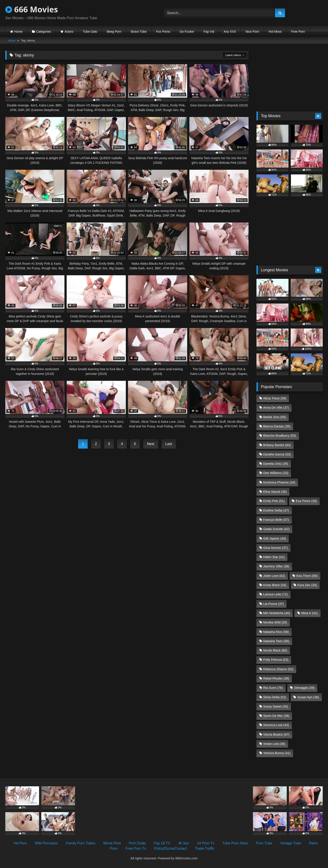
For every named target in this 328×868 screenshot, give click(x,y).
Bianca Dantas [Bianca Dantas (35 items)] (277, 426)
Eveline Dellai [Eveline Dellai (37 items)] (276, 510)
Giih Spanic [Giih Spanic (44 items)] (274, 538)
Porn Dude (137, 843)
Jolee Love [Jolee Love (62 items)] (274, 576)
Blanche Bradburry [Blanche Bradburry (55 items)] (280, 436)
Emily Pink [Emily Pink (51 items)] (274, 501)
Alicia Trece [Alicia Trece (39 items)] (275, 398)
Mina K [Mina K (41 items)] (309, 613)
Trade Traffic (205, 848)
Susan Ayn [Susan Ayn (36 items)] (308, 697)
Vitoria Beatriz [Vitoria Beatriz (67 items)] (276, 734)
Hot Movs (275, 32)
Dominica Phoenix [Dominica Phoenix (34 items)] (279, 482)
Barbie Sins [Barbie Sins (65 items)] (274, 417)
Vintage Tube (291, 843)
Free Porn (298, 32)
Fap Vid (209, 32)
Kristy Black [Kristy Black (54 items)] (275, 585)
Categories (44, 32)
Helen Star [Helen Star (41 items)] (274, 557)
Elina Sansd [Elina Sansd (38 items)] (275, 492)
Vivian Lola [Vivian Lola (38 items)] (274, 744)
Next (151, 444)
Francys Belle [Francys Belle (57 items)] (276, 520)
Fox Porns (163, 32)
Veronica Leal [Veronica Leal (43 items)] (276, 725)
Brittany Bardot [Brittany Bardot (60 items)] (277, 445)
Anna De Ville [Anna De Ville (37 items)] (276, 408)
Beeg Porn (114, 32)
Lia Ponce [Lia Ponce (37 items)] (273, 604)
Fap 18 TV (162, 843)
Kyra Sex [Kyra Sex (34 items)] (307, 585)
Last (169, 444)
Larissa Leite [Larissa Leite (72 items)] (275, 594)
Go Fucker (187, 32)
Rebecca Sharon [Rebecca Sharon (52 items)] (278, 669)
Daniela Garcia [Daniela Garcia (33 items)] (277, 454)
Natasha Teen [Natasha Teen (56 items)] (276, 641)
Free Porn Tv (136, 848)
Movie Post (112, 843)
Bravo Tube (139, 32)
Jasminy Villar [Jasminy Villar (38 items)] (276, 566)
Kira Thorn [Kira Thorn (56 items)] (307, 576)
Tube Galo (90, 32)
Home (18, 32)
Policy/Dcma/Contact (171, 848)
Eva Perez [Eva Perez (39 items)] (306, 501)
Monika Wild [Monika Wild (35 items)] (275, 622)
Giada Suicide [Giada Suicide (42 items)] (276, 529)
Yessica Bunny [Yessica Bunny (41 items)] (277, 753)
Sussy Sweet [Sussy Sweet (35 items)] (276, 706)
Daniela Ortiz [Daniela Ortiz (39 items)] (276, 464)
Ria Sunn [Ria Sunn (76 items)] (273, 688)
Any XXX (230, 32)
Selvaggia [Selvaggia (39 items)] (304, 688)
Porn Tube (264, 843)
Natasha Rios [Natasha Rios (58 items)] (276, 632)
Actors (69, 32)
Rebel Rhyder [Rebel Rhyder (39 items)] (276, 678)
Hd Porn (20, 843)
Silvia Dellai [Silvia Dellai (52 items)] (275, 697)
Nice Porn (252, 32)
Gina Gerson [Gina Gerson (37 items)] (275, 548)
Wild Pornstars (46, 843)
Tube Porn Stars (235, 843)
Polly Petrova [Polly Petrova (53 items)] (276, 660)
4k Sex (184, 843)
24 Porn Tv (206, 843)
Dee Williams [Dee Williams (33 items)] (276, 473)
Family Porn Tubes (80, 843)
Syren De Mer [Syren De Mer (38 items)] (276, 716)
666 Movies (32, 9)
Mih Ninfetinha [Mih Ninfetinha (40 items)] (277, 613)
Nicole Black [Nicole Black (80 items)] (275, 650)
